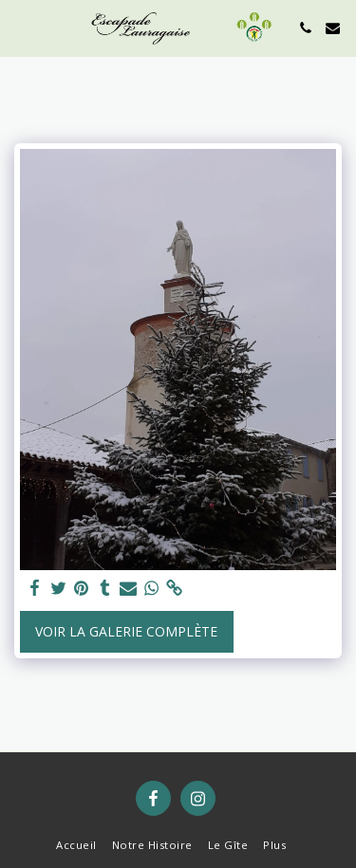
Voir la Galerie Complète (126, 631)
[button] (21, 27)
